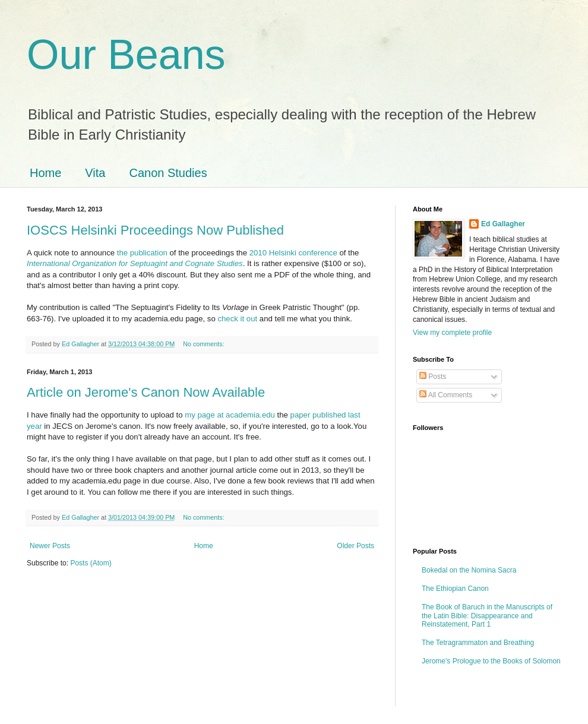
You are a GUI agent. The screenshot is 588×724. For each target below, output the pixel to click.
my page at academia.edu (230, 415)
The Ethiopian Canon (455, 589)
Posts (433, 377)
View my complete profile (452, 333)
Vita (95, 173)
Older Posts (355, 546)
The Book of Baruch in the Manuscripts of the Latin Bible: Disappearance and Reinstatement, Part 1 (487, 616)
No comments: (205, 344)
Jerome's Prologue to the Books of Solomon (491, 661)
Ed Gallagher (503, 224)
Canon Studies (168, 173)
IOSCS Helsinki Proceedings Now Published (155, 230)
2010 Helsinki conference (293, 253)
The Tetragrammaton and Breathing (478, 643)
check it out (237, 319)
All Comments (446, 395)
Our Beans (126, 55)
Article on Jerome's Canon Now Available (146, 392)
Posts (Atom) (91, 563)
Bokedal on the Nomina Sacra (469, 570)
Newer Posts (50, 546)
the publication (142, 253)
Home (45, 173)
